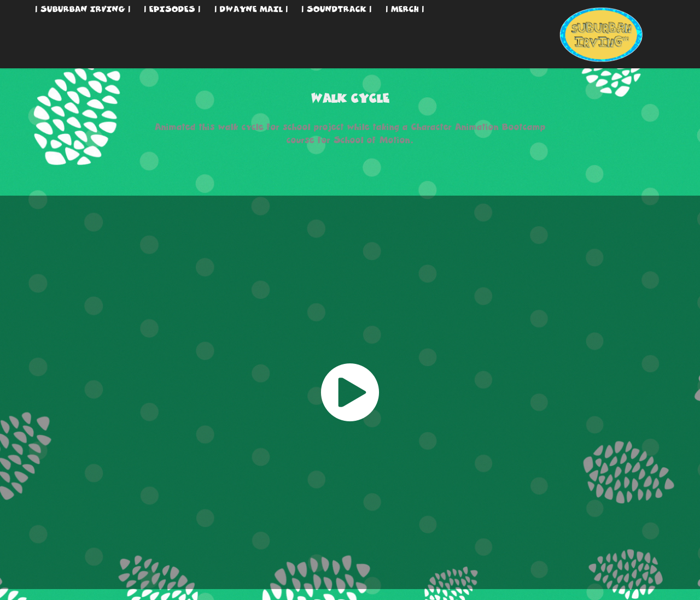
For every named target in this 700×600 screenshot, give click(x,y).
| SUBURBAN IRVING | (83, 9)
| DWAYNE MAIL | (251, 9)
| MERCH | (405, 9)
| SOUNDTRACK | (337, 9)
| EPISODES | (172, 9)
